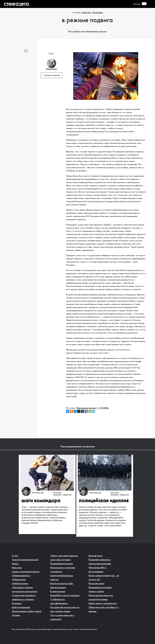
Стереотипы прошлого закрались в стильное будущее (24, 600)
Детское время (58, 588)
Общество (86, 13)
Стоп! (15, 556)
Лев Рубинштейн (38, 493)
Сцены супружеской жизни (26, 572)
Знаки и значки (96, 592)
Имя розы (17, 568)
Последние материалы (52, 75)
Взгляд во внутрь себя (62, 584)
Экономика (98, 13)
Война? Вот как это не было (65, 596)
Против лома (95, 556)
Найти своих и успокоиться (102, 604)
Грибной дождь (20, 584)
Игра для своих (96, 584)
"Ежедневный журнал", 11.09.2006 (92, 408)
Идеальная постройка (100, 588)
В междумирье (58, 592)
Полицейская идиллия (61, 564)
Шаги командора (21, 608)
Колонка (57, 495)
